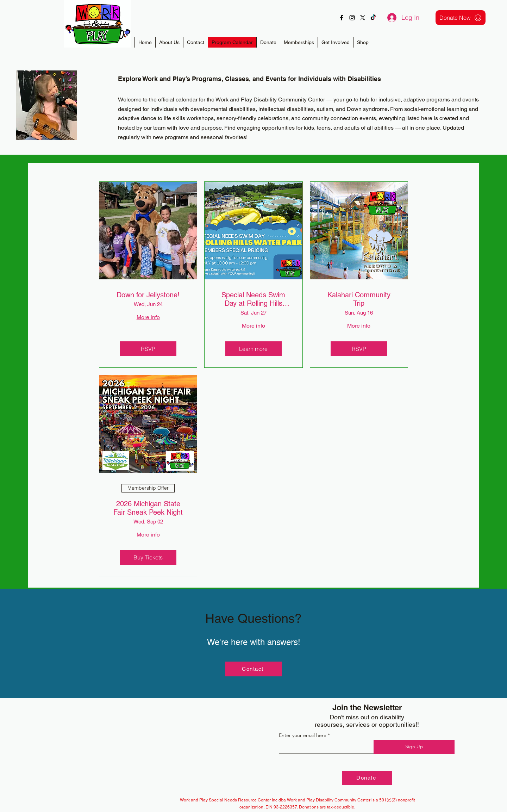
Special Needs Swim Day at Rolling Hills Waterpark (253, 299)
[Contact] (254, 669)
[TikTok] (373, 18)
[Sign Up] (414, 747)
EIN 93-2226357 (281, 807)
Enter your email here (303, 735)
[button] (299, 42)
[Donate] (367, 778)
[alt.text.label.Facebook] (342, 18)
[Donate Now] (461, 18)
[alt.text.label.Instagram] (352, 18)
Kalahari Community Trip (359, 299)
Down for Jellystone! (148, 295)
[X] (363, 18)
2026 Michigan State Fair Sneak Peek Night (148, 508)
